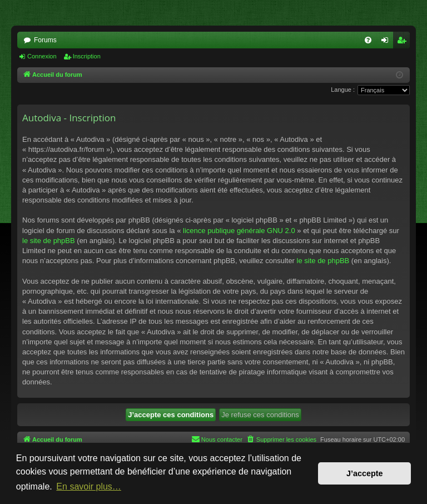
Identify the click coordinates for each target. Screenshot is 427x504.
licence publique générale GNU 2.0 (239, 231)
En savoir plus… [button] (89, 486)
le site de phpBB (49, 241)
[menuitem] (368, 40)
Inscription (87, 56)
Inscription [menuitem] (404, 42)
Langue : (343, 90)
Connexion (42, 56)
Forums (45, 40)
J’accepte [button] (365, 473)
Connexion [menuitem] (387, 42)
